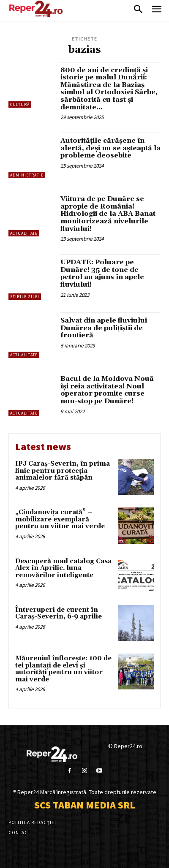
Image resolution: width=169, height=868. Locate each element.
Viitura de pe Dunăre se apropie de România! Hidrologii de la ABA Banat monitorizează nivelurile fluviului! (108, 214)
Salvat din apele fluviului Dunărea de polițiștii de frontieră (104, 328)
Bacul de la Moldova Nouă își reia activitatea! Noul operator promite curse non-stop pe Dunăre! (107, 390)
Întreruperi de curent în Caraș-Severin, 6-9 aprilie (59, 613)
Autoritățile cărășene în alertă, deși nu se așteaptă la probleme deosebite (110, 148)
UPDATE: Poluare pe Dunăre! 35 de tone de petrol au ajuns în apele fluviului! (102, 273)
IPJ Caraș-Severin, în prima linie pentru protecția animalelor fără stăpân (63, 471)
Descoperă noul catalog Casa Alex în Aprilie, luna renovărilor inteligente (63, 568)
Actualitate (24, 233)
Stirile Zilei (25, 297)
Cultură (20, 104)
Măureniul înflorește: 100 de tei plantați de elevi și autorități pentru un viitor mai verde (63, 669)
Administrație (27, 175)
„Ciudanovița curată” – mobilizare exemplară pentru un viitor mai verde (60, 519)
